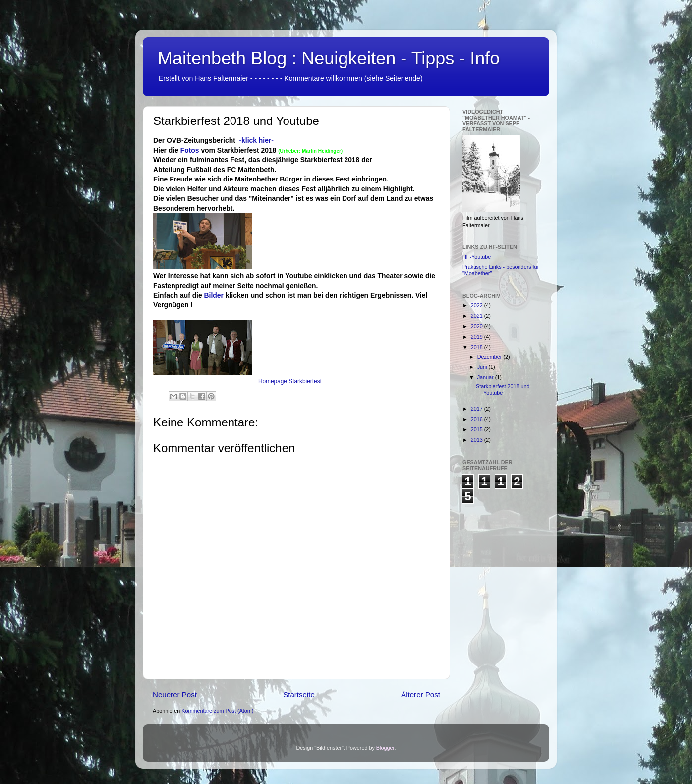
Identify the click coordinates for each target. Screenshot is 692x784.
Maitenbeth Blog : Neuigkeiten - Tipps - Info (329, 58)
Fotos (191, 150)
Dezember (490, 357)
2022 (478, 305)
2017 (478, 409)
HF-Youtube (477, 257)
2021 (478, 316)
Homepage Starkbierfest (290, 381)
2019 (478, 337)
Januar (486, 377)
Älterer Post (421, 694)
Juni (483, 367)
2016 (478, 419)
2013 (478, 440)
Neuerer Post (175, 694)
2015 (478, 429)
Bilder (214, 295)
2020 (478, 326)
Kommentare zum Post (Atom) (217, 711)
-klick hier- (256, 140)
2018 (478, 347)
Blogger (385, 748)
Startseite (299, 694)
